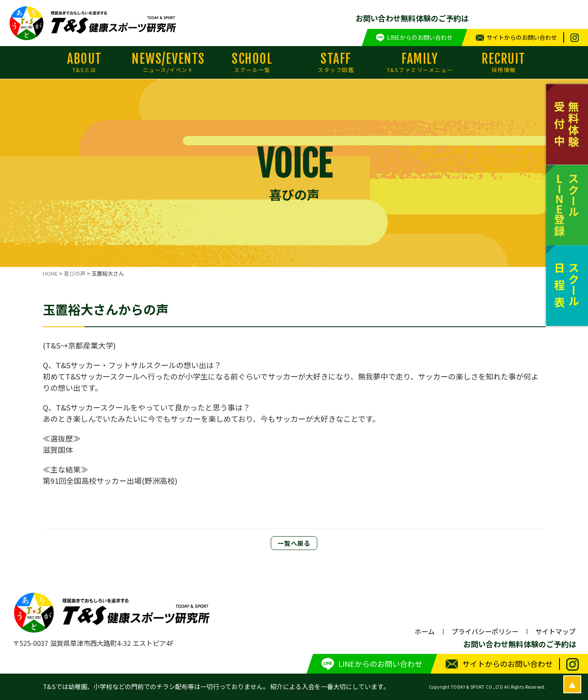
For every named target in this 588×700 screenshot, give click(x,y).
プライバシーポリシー (485, 631)
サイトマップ (555, 631)
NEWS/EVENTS (168, 62)
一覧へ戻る (294, 543)
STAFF (336, 62)
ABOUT (85, 62)
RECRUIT (504, 62)
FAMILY (420, 62)
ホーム (425, 631)
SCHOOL (252, 62)
